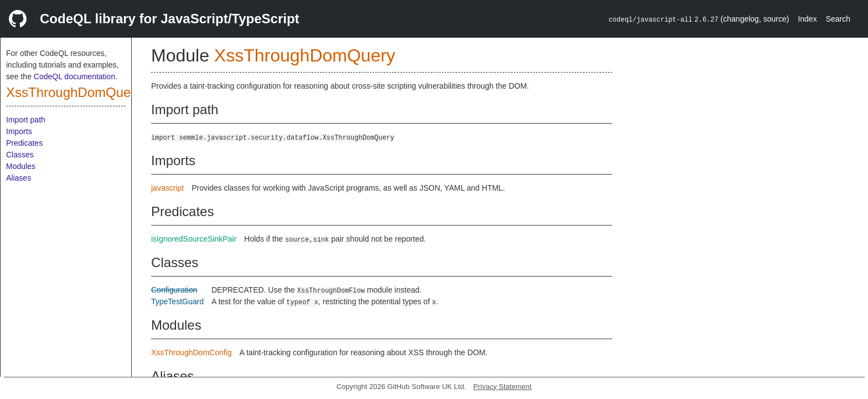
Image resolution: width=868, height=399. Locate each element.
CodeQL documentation (74, 76)
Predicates (24, 143)
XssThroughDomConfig (192, 352)
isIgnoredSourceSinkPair (194, 239)
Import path (26, 120)
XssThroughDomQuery (74, 92)
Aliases (19, 178)
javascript (167, 188)
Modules (21, 166)
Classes (20, 155)
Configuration (174, 290)
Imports (19, 131)
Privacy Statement (503, 387)
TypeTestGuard (177, 301)
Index (807, 19)
